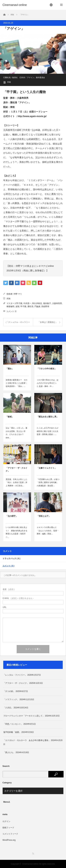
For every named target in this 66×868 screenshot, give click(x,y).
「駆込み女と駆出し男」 (48, 417)
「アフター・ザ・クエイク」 (16, 469)
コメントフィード (10, 834)
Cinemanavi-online (30, 864)
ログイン (6, 821)
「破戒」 (10, 417)
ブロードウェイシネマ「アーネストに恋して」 (24, 716)
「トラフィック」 (11, 699)
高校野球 (45, 306)
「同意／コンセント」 (13, 724)
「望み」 (10, 369)
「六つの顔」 (9, 691)
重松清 (30, 306)
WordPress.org (9, 840)
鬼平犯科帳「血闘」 (12, 732)
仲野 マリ (18, 294)
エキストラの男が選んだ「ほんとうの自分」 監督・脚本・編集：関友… (48, 531)
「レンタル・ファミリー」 (15, 675)
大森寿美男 (57, 303)
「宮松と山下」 (44, 516)
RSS (33, 854)
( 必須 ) (9, 589)
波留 (17, 306)
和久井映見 (37, 303)
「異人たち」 (9, 752)
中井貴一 (27, 303)
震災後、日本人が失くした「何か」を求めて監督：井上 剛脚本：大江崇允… (16, 483)
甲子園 (23, 306)
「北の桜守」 (12, 516)
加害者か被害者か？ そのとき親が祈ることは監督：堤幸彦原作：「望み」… (16, 383)
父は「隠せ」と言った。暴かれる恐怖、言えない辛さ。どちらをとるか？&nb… (16, 433)
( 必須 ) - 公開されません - (18, 598)
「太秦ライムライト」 (47, 468)
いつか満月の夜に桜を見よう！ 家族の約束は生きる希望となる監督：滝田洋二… (16, 532)
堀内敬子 (47, 303)
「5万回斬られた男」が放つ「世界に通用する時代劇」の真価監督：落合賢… (48, 483)
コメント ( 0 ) (8, 566)
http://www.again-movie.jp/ (32, 116)
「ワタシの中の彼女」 (47, 369)
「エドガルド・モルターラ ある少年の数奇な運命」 (27, 740)
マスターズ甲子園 (14, 303)
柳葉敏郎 (10, 306)
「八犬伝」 (8, 708)
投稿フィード (8, 828)
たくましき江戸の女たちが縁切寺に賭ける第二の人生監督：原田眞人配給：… (48, 431)
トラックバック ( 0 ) (11, 559)
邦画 (9, 82)
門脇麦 (37, 306)
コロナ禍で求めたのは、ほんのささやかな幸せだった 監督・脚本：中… (48, 383)
